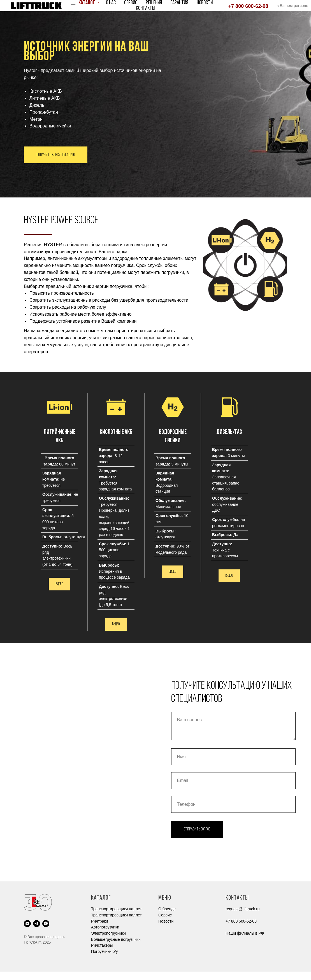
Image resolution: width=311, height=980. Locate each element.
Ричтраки (99, 930)
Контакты (146, 8)
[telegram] (37, 932)
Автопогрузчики (105, 935)
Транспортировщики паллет (116, 917)
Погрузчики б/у (104, 960)
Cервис (165, 923)
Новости (205, 3)
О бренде (167, 917)
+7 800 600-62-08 (248, 6)
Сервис (131, 3)
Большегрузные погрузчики (116, 948)
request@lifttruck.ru (243, 917)
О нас (111, 3)
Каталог (87, 3)
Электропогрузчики (108, 942)
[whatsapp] (46, 932)
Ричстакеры (102, 954)
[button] (116, 633)
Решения (154, 3)
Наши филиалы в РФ (245, 942)
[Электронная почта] (27, 932)
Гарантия (179, 3)
